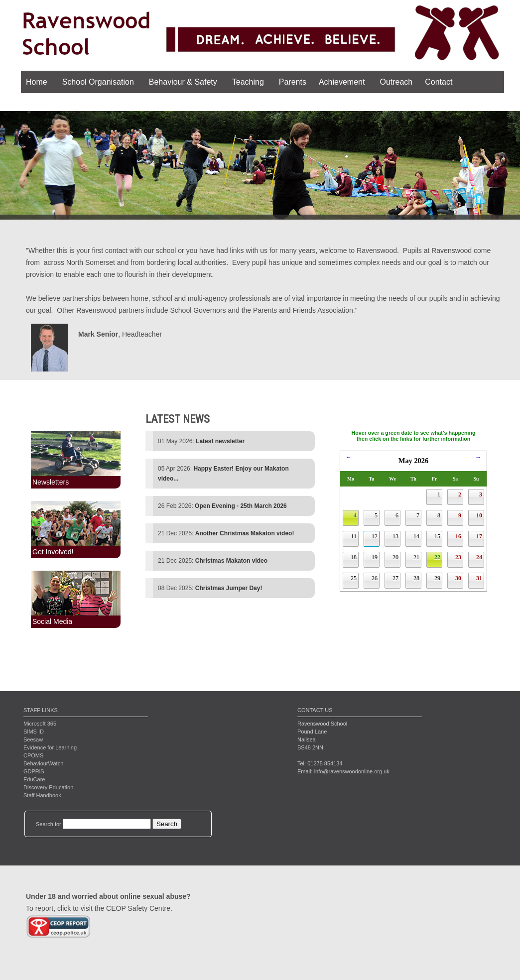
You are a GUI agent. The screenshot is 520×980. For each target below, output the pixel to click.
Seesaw (33, 739)
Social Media (52, 621)
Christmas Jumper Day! (229, 588)
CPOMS (33, 755)
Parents (293, 82)
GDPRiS (34, 771)
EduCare (34, 779)
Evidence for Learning (50, 747)
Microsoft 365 (40, 724)
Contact (439, 82)
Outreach (396, 82)
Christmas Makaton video (231, 561)
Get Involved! (53, 552)
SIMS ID (34, 732)
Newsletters (51, 482)
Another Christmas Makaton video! (245, 533)
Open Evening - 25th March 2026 (241, 506)
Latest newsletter (220, 441)
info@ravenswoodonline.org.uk (352, 771)
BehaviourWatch (43, 763)
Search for (49, 824)
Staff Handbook (42, 795)
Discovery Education (48, 787)
